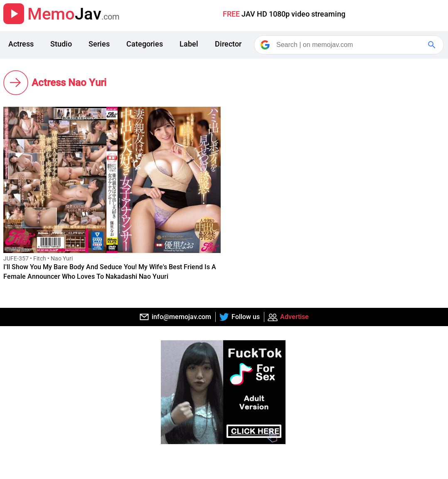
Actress (21, 44)
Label (189, 44)
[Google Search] (433, 45)
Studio (61, 44)
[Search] (350, 45)
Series (99, 44)
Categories (145, 44)
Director (228, 44)
